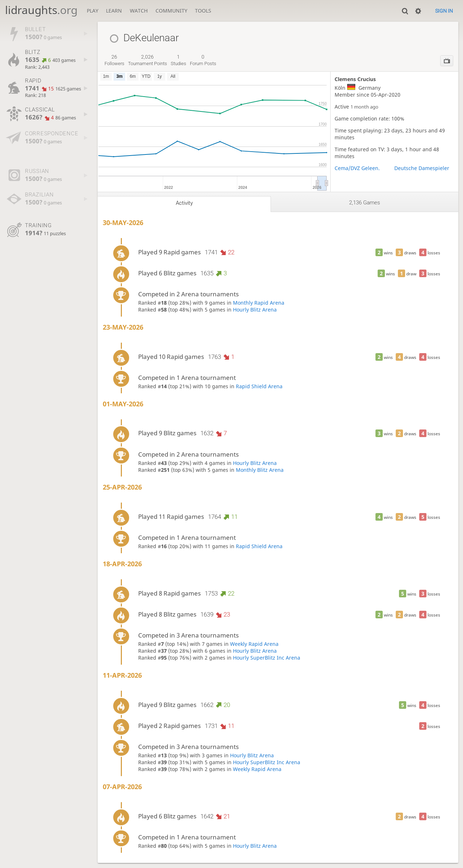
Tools (203, 11)
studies (179, 60)
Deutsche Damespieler (422, 168)
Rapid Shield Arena (259, 386)
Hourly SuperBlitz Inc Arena (267, 658)
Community (171, 11)
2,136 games (365, 203)
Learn (114, 11)
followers (114, 60)
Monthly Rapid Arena (259, 303)
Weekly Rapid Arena (254, 644)
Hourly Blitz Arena (255, 310)
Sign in (444, 11)
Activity (184, 203)
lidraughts (41, 10)
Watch (139, 11)
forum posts (203, 60)
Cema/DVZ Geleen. (357, 168)
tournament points (148, 60)
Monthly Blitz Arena (260, 470)
